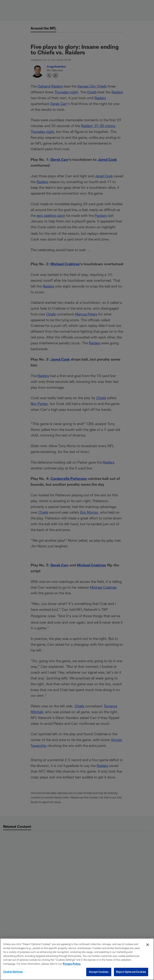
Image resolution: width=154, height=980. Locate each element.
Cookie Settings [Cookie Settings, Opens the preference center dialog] (13, 972)
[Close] (148, 945)
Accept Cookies (99, 972)
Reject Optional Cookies (131, 972)
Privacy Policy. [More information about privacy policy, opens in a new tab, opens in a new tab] (72, 964)
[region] (77, 959)
